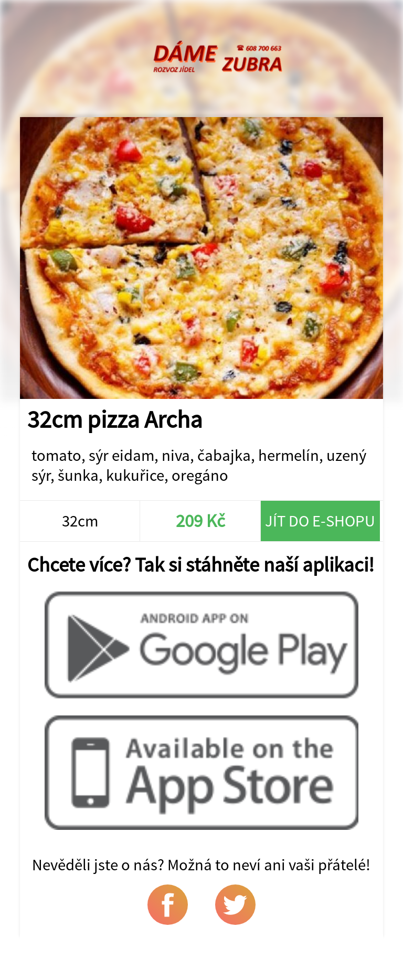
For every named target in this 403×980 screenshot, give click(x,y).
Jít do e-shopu (320, 521)
